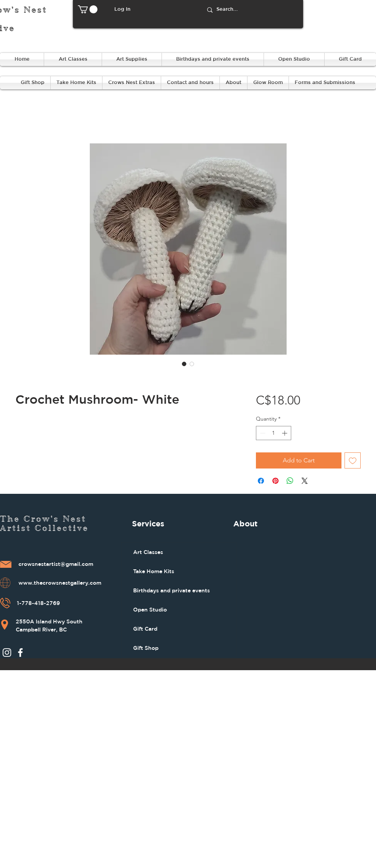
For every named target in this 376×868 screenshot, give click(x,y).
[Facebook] (20, 653)
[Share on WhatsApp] (290, 481)
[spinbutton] (274, 433)
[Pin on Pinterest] (275, 481)
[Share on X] (305, 481)
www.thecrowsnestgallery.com (60, 583)
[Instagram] (7, 653)
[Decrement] (262, 433)
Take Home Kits (154, 571)
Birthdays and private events (172, 590)
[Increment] (285, 433)
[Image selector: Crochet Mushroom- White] (184, 364)
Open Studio (150, 610)
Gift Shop (146, 648)
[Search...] (252, 10)
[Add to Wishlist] (353, 460)
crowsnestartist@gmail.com (56, 564)
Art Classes (148, 552)
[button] (88, 9)
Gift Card (145, 629)
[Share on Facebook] (261, 481)
